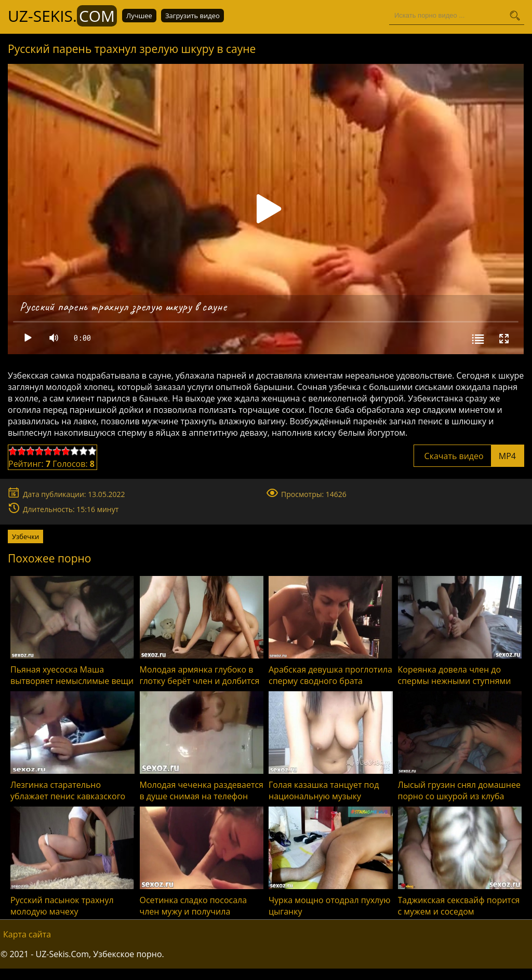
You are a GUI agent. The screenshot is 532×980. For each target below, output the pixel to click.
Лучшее (139, 16)
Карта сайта (27, 934)
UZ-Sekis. (62, 16)
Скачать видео (469, 456)
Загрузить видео (192, 16)
